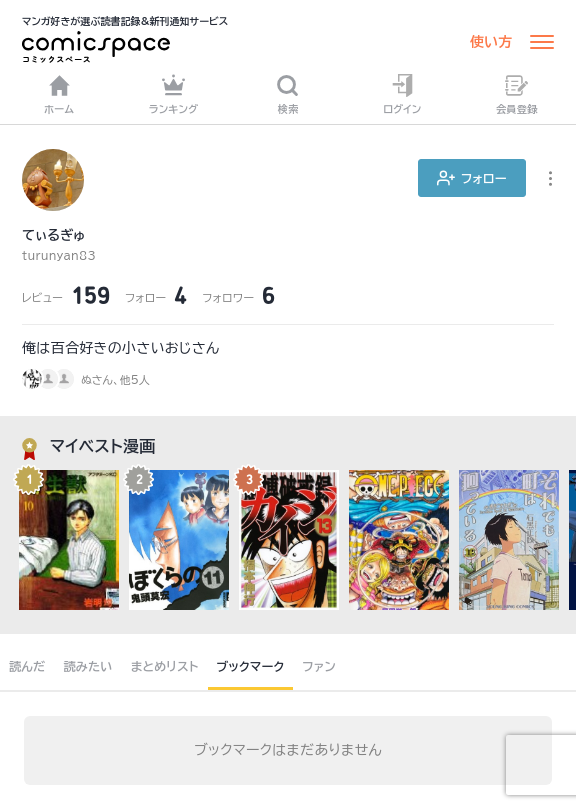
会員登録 (517, 94)
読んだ (27, 666)
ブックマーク (251, 666)
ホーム (59, 94)
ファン (319, 666)
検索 (287, 94)
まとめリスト (165, 666)
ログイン (402, 94)
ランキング (174, 94)
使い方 (491, 42)
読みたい (87, 666)
